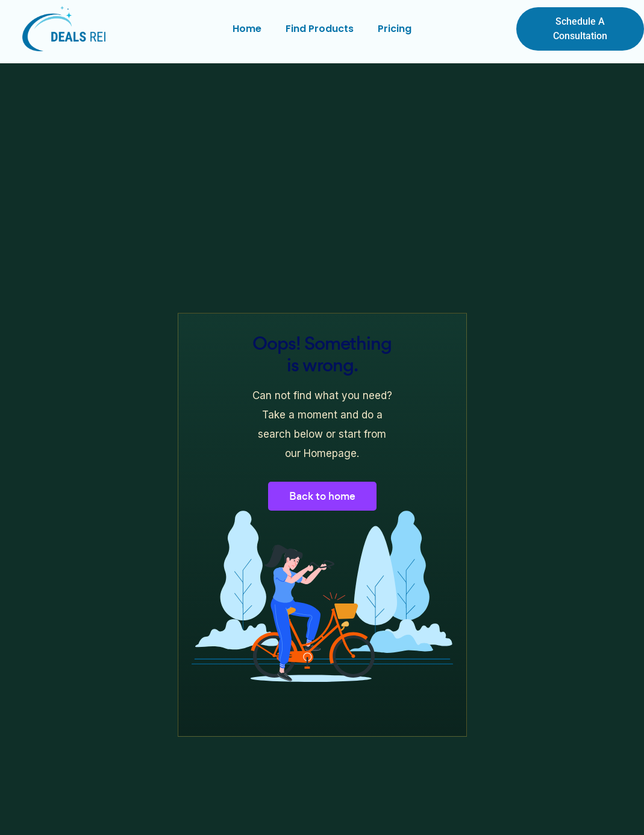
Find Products (320, 29)
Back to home (322, 496)
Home (247, 29)
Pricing (395, 29)
